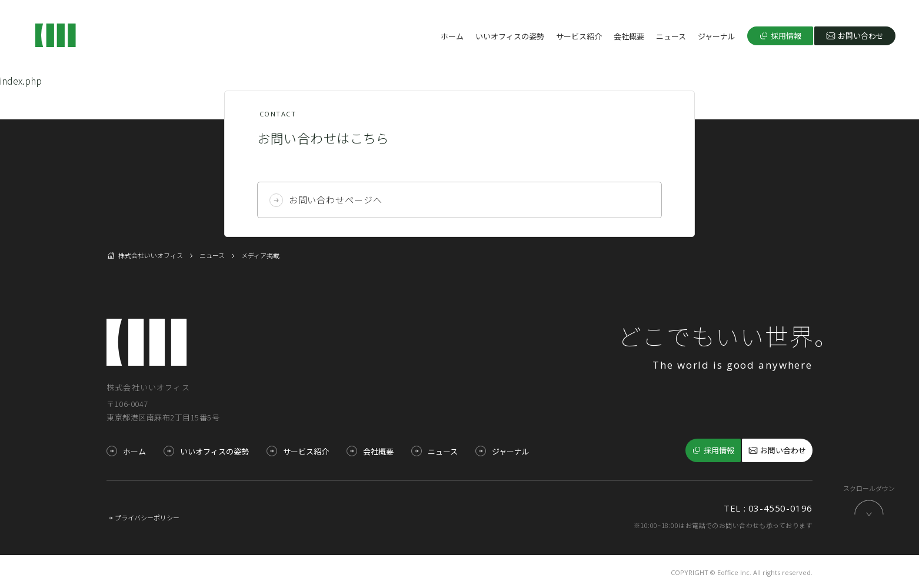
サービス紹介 (579, 36)
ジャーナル (717, 36)
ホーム (452, 36)
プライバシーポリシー (147, 516)
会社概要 (629, 36)
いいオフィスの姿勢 (510, 36)
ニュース (671, 36)
